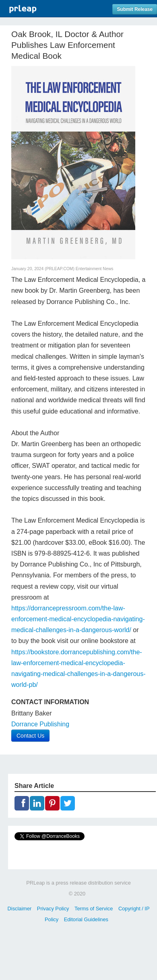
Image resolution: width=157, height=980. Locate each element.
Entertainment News (95, 269)
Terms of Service (94, 909)
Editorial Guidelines (86, 919)
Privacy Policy (53, 909)
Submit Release (135, 9)
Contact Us (30, 736)
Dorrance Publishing (40, 724)
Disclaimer (20, 909)
